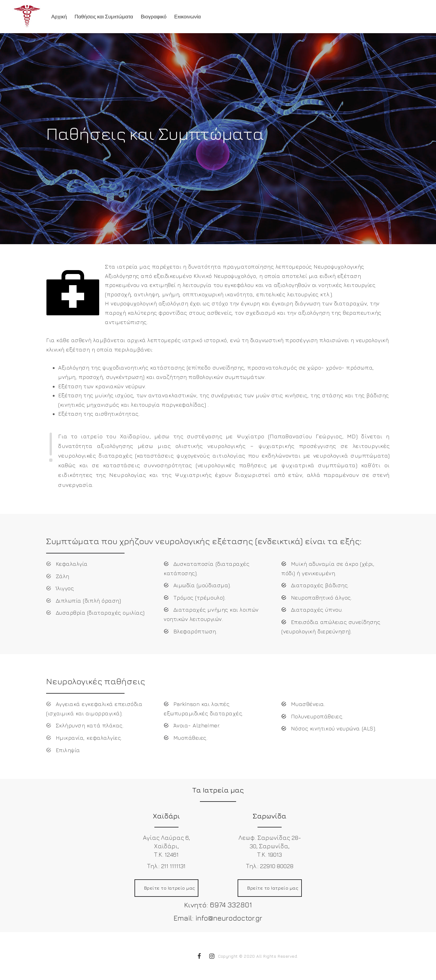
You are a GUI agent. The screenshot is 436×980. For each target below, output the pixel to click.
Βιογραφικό (154, 17)
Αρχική (59, 17)
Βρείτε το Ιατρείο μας (170, 888)
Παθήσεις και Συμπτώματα (104, 17)
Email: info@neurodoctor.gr (218, 918)
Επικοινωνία (188, 17)
